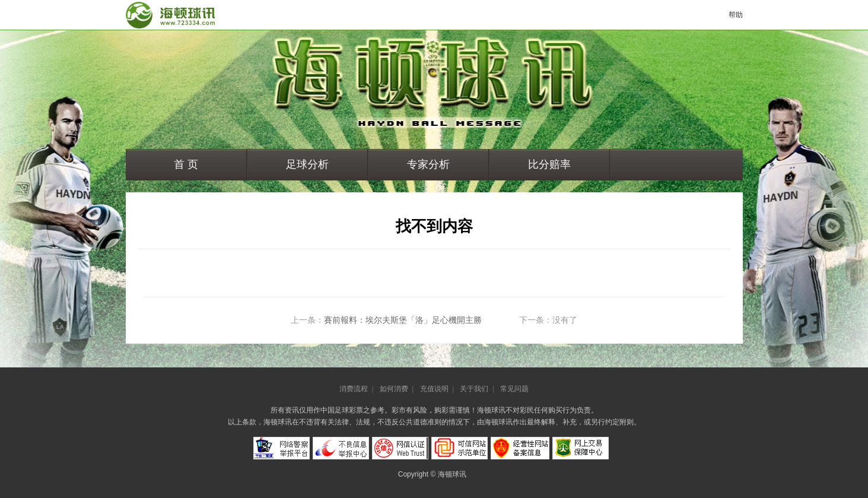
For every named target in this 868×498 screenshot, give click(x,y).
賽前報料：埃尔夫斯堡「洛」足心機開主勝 (403, 320)
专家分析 (428, 164)
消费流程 (354, 389)
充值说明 (434, 389)
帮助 (736, 15)
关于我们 (474, 389)
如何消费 (394, 389)
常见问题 (514, 389)
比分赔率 (549, 164)
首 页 (186, 164)
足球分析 (307, 164)
